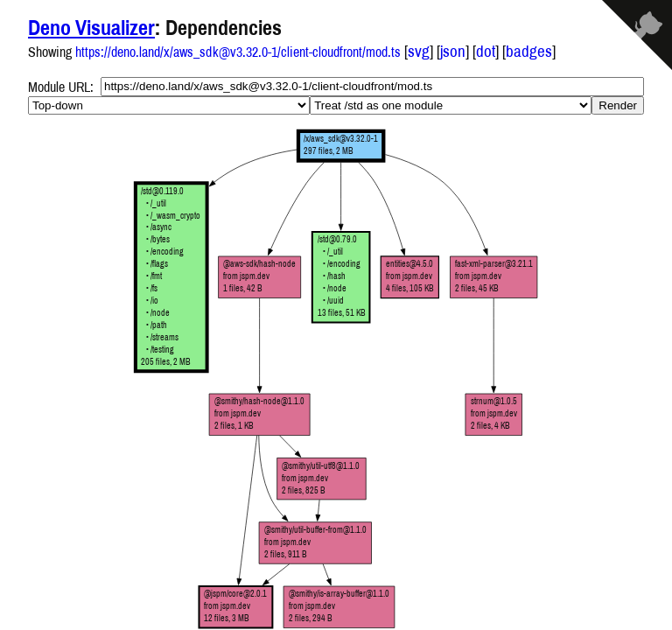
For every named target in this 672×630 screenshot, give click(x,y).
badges (529, 51)
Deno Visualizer (91, 27)
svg (419, 51)
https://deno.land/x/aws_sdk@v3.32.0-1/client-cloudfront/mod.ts (238, 52)
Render (618, 105)
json (453, 51)
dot (486, 51)
